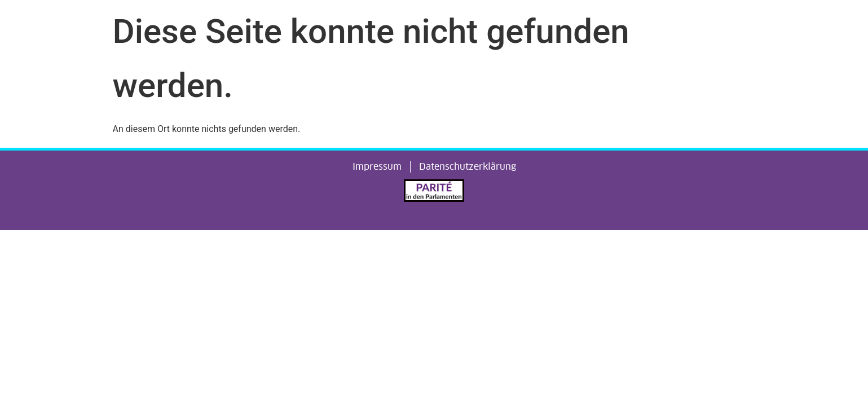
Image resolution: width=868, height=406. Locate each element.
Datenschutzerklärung (468, 167)
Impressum (377, 167)
